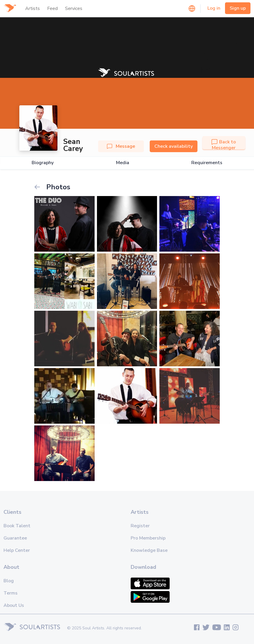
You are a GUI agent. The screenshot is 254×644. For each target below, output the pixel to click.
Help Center (17, 550)
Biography (43, 163)
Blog (9, 581)
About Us (14, 605)
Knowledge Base (149, 550)
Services (74, 8)
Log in (214, 8)
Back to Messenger (224, 145)
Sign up (238, 8)
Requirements (207, 163)
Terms (11, 593)
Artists (33, 8)
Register (140, 526)
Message (121, 146)
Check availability (174, 146)
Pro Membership (148, 538)
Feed (52, 8)
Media (123, 163)
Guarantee (15, 538)
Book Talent (17, 526)
